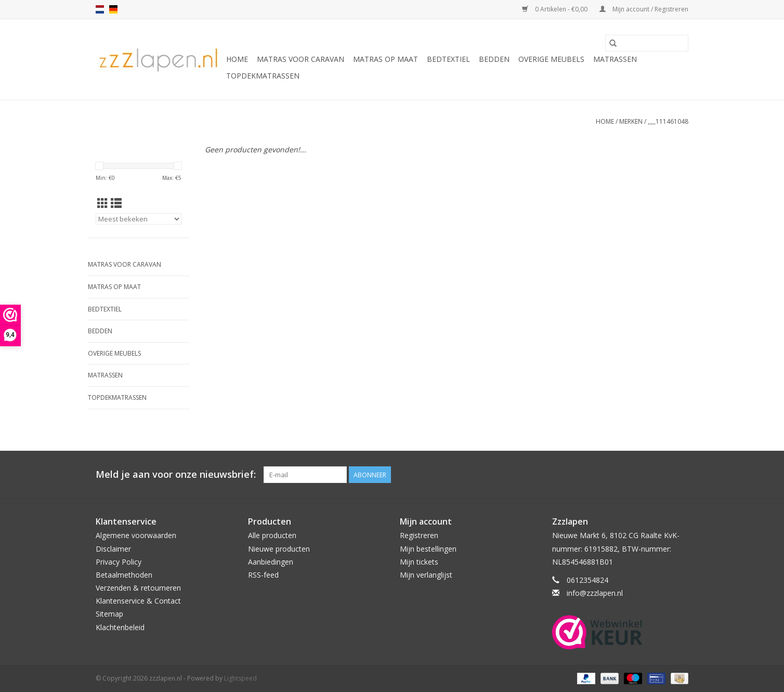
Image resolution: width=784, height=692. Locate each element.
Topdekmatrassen (263, 76)
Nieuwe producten (279, 549)
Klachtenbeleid (120, 627)
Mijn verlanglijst (426, 575)
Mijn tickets (419, 562)
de (113, 9)
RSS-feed (263, 575)
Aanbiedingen (271, 562)
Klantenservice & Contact (138, 601)
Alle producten (272, 535)
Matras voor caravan (300, 59)
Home (237, 59)
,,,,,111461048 (668, 121)
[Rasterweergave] (103, 203)
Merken (631, 121)
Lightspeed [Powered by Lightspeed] (240, 678)
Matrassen (615, 59)
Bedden (494, 59)
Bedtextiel (448, 59)
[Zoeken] (647, 43)
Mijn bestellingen (428, 549)
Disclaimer (113, 549)
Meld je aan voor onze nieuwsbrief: (176, 474)
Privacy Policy (119, 562)
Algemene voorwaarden (136, 535)
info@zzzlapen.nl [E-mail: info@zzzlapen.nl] (595, 593)
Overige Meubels (551, 59)
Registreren (419, 535)
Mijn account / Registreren (644, 9)
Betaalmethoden (124, 575)
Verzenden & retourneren (138, 588)
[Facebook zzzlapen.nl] (680, 475)
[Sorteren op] (139, 219)
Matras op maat (386, 59)
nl (100, 9)
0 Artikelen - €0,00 (556, 9)
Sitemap (109, 614)
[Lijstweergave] (116, 203)
